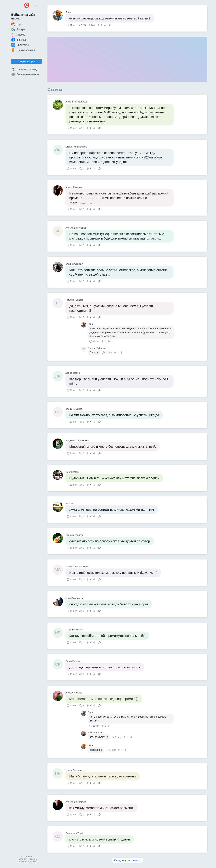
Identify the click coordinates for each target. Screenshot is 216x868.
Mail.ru (18, 24)
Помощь (32, 859)
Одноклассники (23, 50)
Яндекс (18, 35)
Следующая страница (127, 860)
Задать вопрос (27, 62)
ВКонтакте (20, 45)
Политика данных (27, 862)
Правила (22, 859)
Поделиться (110, 25)
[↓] (105, 25)
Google (18, 29)
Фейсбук (19, 40)
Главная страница (25, 69)
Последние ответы (25, 74)
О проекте (27, 856)
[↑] (99, 25)
